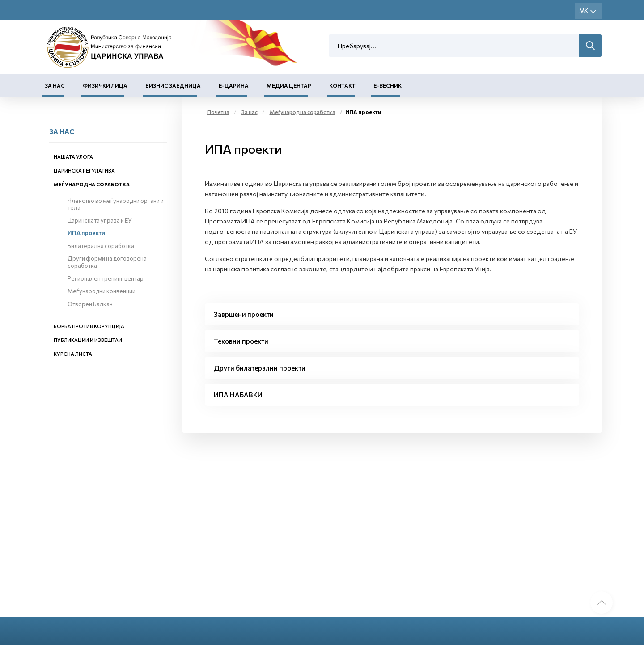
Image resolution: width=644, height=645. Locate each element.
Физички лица (105, 85)
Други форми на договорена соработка (107, 262)
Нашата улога (73, 157)
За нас (55, 85)
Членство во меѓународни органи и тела (116, 204)
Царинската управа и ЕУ (100, 220)
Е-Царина (234, 85)
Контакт (342, 85)
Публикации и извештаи (88, 340)
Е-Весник (388, 85)
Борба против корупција (89, 326)
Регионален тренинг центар (106, 278)
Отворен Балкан (90, 304)
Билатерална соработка (101, 246)
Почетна (218, 112)
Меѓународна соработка (92, 184)
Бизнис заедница (173, 85)
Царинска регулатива (84, 171)
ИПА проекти (86, 233)
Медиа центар (289, 85)
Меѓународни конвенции (102, 291)
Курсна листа (73, 354)
